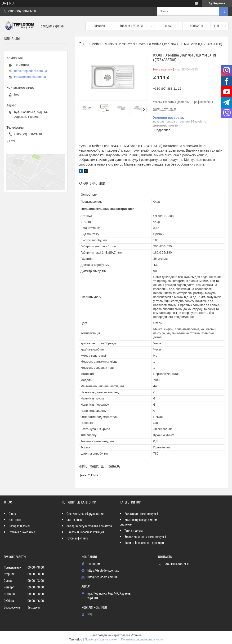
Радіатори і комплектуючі (141, 514)
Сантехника (74, 520)
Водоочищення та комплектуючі (145, 537)
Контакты (196, 26)
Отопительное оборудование (85, 514)
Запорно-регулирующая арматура (89, 526)
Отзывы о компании (22, 532)
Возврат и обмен (20, 526)
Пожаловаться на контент (102, 640)
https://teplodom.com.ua (31, 71)
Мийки (96, 44)
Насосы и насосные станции (85, 532)
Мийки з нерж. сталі (120, 44)
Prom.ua (136, 635)
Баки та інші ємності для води (144, 543)
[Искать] (223, 11)
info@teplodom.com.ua (30, 77)
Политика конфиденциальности (142, 640)
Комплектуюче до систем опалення (138, 522)
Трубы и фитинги (78, 539)
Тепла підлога (134, 531)
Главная (99, 26)
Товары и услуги (131, 26)
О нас (169, 26)
